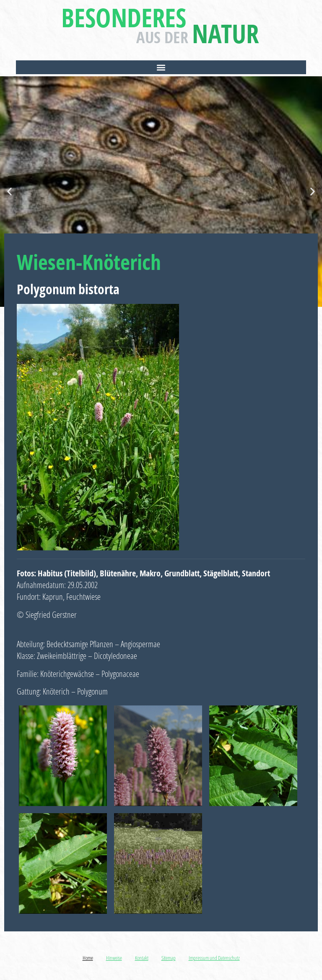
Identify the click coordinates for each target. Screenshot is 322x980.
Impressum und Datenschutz (214, 958)
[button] (161, 67)
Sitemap (169, 958)
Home (88, 958)
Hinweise (114, 958)
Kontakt (142, 958)
